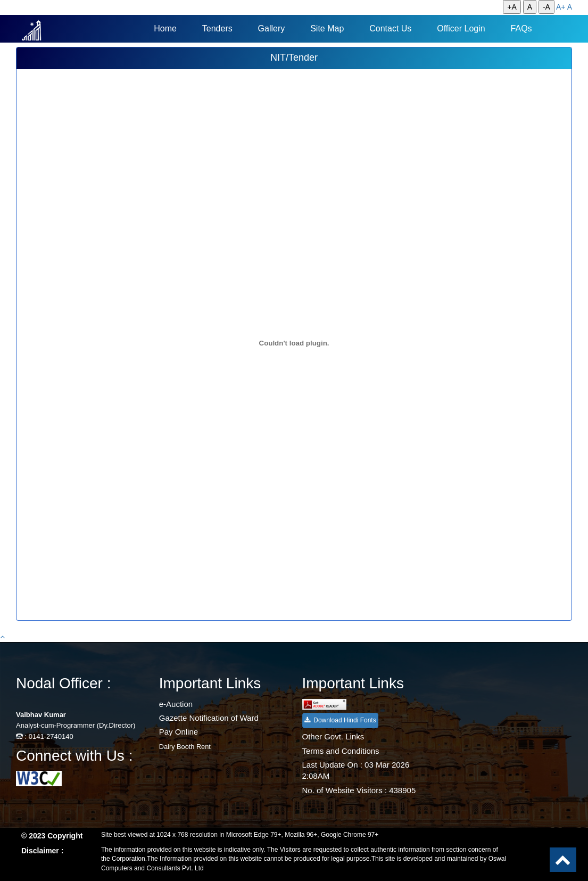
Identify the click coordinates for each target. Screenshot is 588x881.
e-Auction (176, 704)
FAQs (521, 28)
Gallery (272, 28)
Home (165, 28)
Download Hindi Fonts (340, 720)
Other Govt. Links (333, 736)
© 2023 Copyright (52, 836)
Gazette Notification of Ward (209, 718)
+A (512, 7)
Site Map (327, 28)
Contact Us (390, 28)
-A (546, 7)
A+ (561, 7)
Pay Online (179, 732)
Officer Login (461, 28)
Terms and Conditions (341, 751)
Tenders (217, 28)
